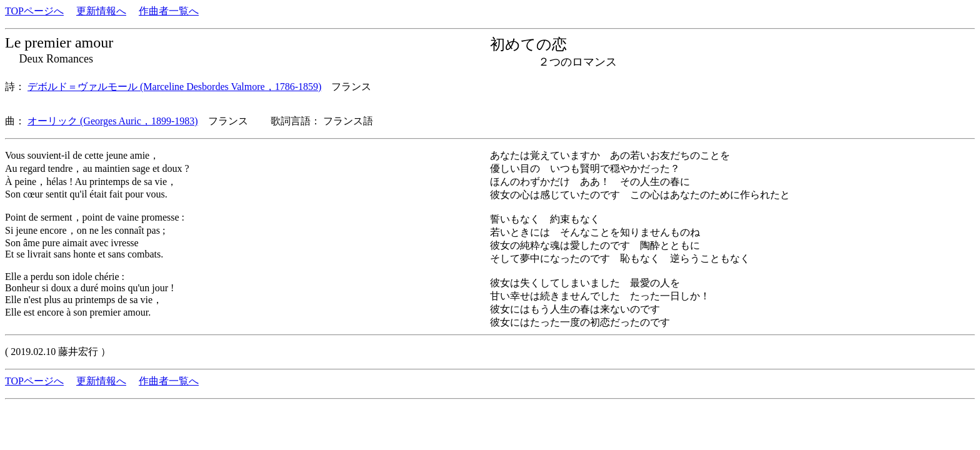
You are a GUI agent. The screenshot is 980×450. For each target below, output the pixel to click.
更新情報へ (101, 11)
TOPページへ (34, 11)
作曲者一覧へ (169, 11)
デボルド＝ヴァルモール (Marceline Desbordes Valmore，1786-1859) (174, 87)
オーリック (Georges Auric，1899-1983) (113, 121)
